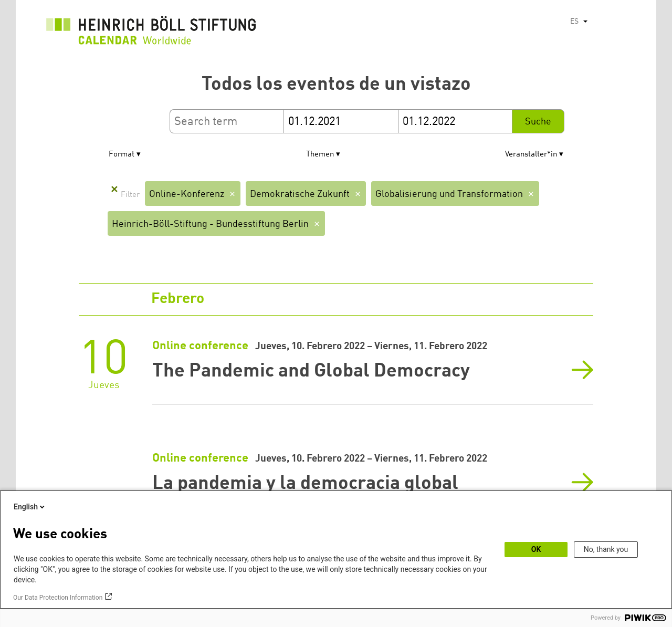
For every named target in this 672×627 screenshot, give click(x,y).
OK (536, 549)
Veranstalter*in (531, 155)
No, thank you (606, 549)
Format (122, 155)
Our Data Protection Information (58, 598)
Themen (320, 155)
